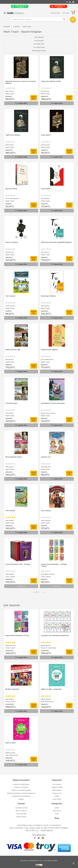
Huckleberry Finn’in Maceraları (53, 403)
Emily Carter (10, 648)
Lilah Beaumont (47, 702)
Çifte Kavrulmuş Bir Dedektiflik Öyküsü (56, 242)
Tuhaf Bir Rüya (11, 403)
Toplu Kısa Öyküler (13, 135)
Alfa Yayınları (45, 91)
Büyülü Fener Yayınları (48, 413)
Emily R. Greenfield (48, 648)
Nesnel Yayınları (10, 645)
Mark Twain (10, 94)
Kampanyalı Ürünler (39, 51)
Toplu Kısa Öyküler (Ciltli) (51, 81)
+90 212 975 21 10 (32, 831)
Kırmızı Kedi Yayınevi (12, 198)
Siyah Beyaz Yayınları (48, 574)
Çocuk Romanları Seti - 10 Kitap (18, 564)
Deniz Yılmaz (10, 702)
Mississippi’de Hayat (13, 457)
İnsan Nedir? (46, 135)
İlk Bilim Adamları (12, 689)
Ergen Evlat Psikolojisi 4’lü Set (17, 635)
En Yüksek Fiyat (39, 47)
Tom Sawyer (10, 296)
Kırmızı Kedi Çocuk (47, 359)
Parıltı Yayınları (10, 306)
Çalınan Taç (46, 457)
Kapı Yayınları (10, 91)
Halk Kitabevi (10, 699)
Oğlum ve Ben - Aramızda (51, 689)
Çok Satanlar (12, 605)
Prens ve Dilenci (12, 242)
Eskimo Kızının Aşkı (13, 350)
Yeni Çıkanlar (39, 41)
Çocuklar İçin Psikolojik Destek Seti (55, 635)
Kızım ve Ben (11, 743)
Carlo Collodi (10, 577)
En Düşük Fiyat (39, 44)
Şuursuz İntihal (11, 189)
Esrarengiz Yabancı (49, 296)
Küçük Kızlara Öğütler (50, 350)
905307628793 (47, 831)
